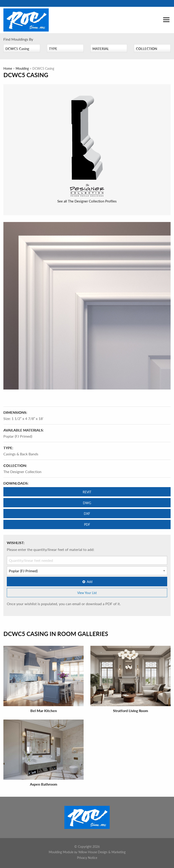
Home (8, 68)
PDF (87, 524)
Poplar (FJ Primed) (18, 436)
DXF (87, 513)
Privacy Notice (87, 858)
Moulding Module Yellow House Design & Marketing (87, 852)
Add (87, 582)
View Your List (87, 593)
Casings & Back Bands (21, 454)
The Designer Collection (22, 472)
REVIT (87, 492)
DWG (87, 503)
